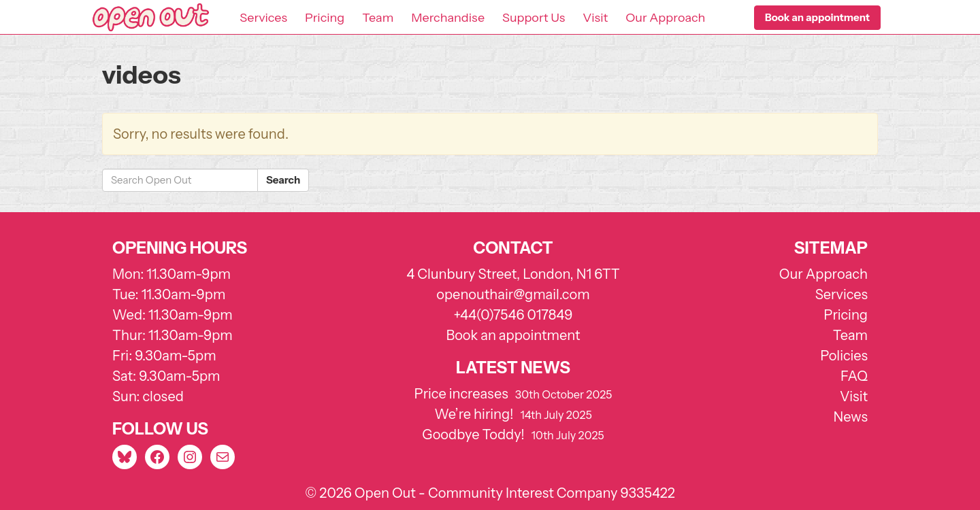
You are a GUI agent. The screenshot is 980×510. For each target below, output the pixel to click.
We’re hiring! (474, 414)
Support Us (534, 18)
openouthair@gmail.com (513, 294)
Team (378, 18)
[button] (817, 18)
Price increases (461, 394)
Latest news (513, 368)
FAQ (854, 376)
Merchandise (448, 18)
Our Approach (665, 18)
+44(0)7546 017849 (513, 315)
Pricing (325, 18)
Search (283, 180)
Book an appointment (513, 335)
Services (263, 18)
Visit (595, 18)
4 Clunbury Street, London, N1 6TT (513, 274)
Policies (844, 356)
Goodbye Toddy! (473, 435)
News (851, 417)
